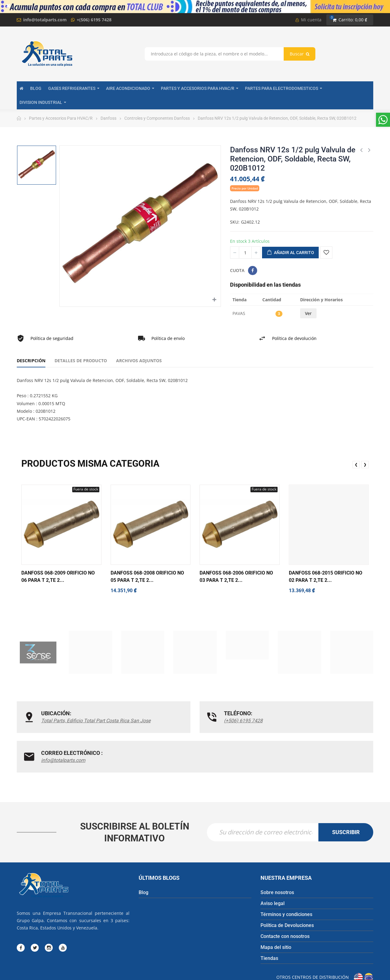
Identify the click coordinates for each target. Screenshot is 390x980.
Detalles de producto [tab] (81, 361)
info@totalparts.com (45, 20)
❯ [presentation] (365, 464)
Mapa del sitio (276, 916)
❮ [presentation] (356, 464)
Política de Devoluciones (287, 894)
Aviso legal (273, 872)
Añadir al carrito (290, 253)
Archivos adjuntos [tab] (139, 361)
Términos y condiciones (286, 883)
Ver (308, 313)
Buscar (300, 54)
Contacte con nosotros (285, 905)
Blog (144, 861)
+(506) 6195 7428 (94, 20)
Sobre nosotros (277, 861)
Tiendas (269, 927)
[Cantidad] (245, 253)
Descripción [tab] (31, 361)
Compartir (253, 271)
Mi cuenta (308, 20)
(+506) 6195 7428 (182, 721)
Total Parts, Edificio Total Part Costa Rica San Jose (80, 724)
